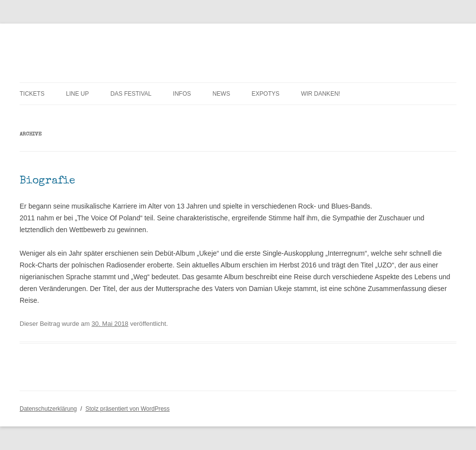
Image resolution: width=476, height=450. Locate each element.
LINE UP (78, 94)
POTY (35, 47)
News (221, 94)
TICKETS (32, 94)
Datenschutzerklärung (48, 409)
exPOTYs (265, 94)
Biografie (47, 182)
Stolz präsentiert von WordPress (127, 409)
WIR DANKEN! (321, 94)
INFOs (182, 94)
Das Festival (131, 94)
